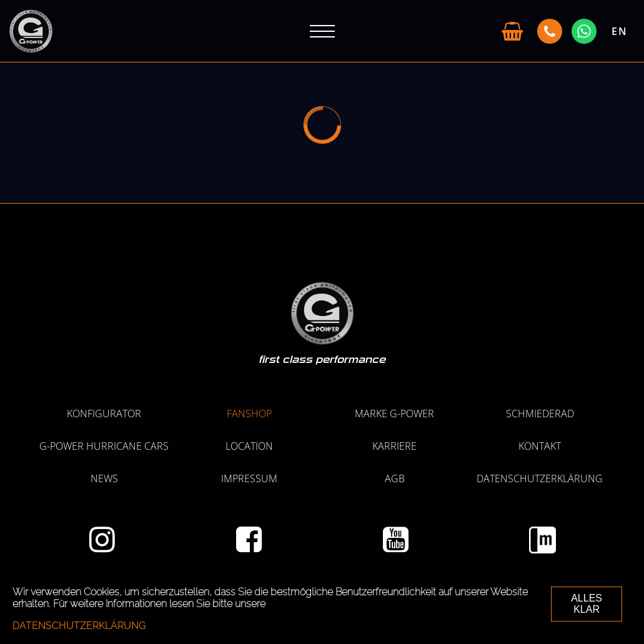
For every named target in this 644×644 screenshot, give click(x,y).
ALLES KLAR (587, 604)
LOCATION (249, 446)
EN (620, 31)
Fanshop (249, 414)
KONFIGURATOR (104, 414)
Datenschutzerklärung (540, 478)
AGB (395, 478)
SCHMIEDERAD (540, 414)
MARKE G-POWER (394, 414)
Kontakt (540, 446)
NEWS (104, 478)
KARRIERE (394, 446)
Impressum (249, 478)
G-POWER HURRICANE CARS (104, 446)
